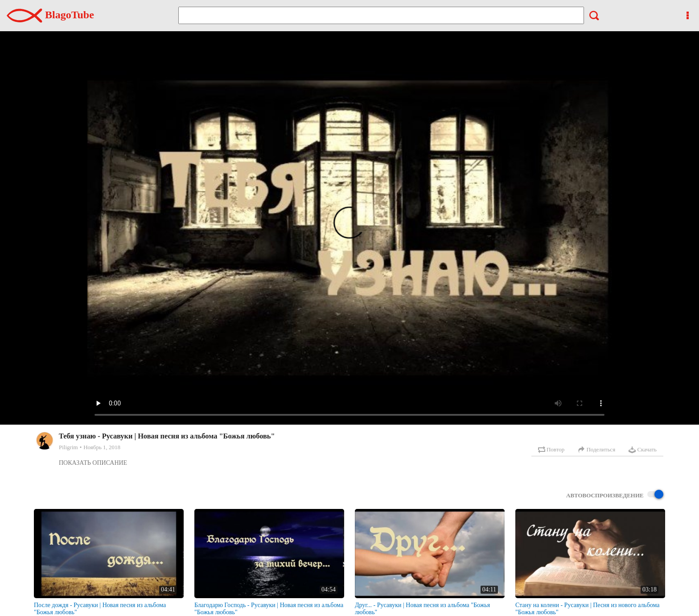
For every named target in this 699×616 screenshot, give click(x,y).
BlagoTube (50, 15)
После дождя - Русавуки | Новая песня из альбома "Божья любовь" (100, 609)
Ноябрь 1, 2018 (102, 447)
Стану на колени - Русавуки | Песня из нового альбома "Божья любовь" (588, 609)
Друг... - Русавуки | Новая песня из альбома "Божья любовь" (422, 609)
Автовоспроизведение (615, 495)
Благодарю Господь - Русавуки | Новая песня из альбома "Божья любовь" (269, 609)
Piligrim (68, 447)
